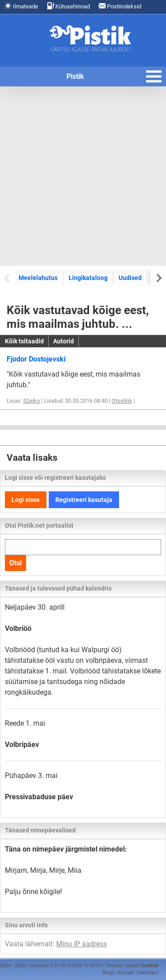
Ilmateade (21, 6)
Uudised (130, 278)
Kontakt (126, 973)
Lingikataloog (88, 278)
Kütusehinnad (68, 6)
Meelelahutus (38, 278)
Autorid (64, 341)
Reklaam (149, 973)
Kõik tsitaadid (24, 341)
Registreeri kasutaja (84, 500)
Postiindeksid (120, 6)
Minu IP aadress (81, 944)
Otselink (122, 401)
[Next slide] (158, 278)
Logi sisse (26, 500)
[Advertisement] (83, 176)
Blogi (108, 973)
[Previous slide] (8, 278)
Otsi (15, 563)
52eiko (31, 401)
